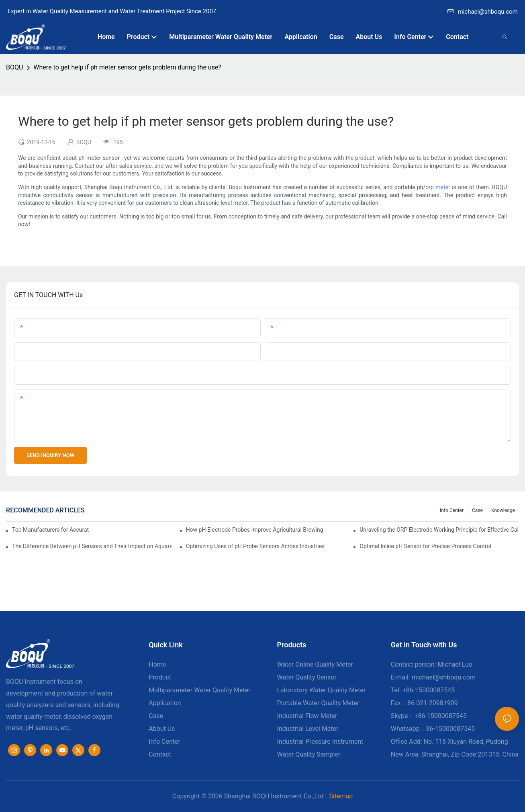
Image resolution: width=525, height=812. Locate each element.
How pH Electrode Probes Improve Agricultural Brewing (255, 530)
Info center (452, 510)
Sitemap (341, 796)
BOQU (14, 67)
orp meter (438, 187)
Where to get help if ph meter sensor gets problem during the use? (127, 67)
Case (477, 510)
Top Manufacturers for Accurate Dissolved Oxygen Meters (50, 530)
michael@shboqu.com (483, 12)
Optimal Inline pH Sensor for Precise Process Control (425, 546)
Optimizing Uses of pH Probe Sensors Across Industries (255, 546)
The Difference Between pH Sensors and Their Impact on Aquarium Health (92, 546)
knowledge (503, 510)
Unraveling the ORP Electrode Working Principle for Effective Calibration (439, 530)
